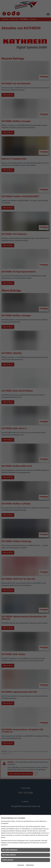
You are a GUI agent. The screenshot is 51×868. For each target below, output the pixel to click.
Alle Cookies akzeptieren (10, 850)
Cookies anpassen (8, 860)
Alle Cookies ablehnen (9, 855)
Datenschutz (30, 865)
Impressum (21, 865)
